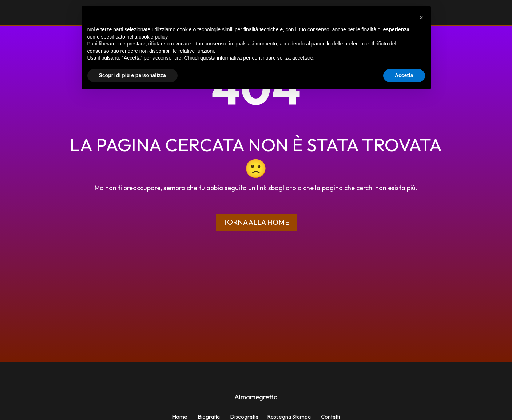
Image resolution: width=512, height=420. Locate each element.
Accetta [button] (404, 75)
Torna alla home (256, 222)
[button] (421, 17)
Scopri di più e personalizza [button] (132, 75)
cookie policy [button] (153, 37)
